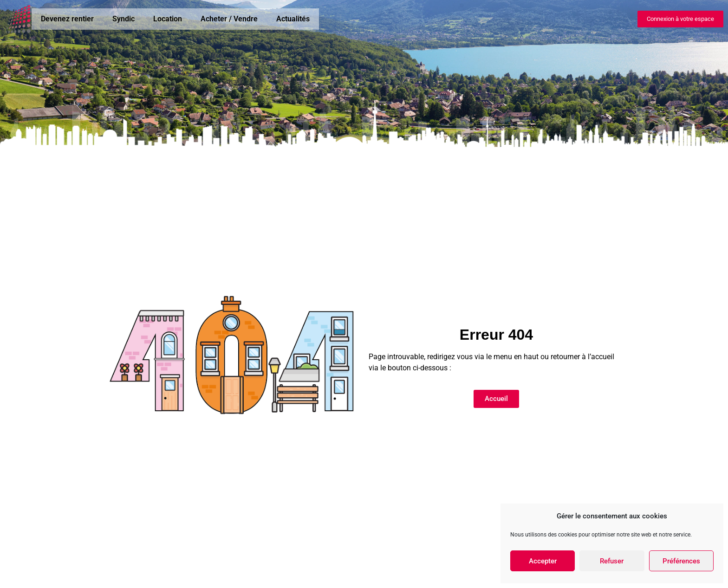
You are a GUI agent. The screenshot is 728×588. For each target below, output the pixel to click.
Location (168, 19)
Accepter (543, 561)
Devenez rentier (67, 19)
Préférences (681, 561)
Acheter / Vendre (229, 19)
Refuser (612, 561)
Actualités (293, 19)
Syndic (123, 19)
